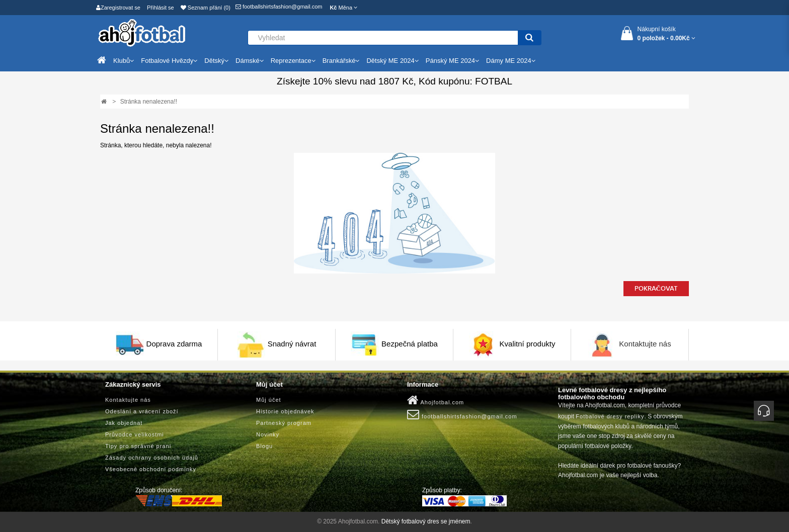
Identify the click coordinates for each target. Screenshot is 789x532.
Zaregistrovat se (118, 8)
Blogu (264, 446)
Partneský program (284, 423)
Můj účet (269, 400)
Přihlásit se (161, 8)
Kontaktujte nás (645, 344)
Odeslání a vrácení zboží (142, 411)
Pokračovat (656, 289)
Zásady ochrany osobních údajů (152, 458)
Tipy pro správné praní (138, 446)
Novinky (268, 434)
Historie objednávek (285, 411)
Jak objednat (124, 423)
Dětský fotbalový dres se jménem (426, 521)
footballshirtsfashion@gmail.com (279, 7)
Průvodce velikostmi (135, 434)
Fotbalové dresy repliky (610, 416)
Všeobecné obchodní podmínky (151, 469)
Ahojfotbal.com (436, 400)
